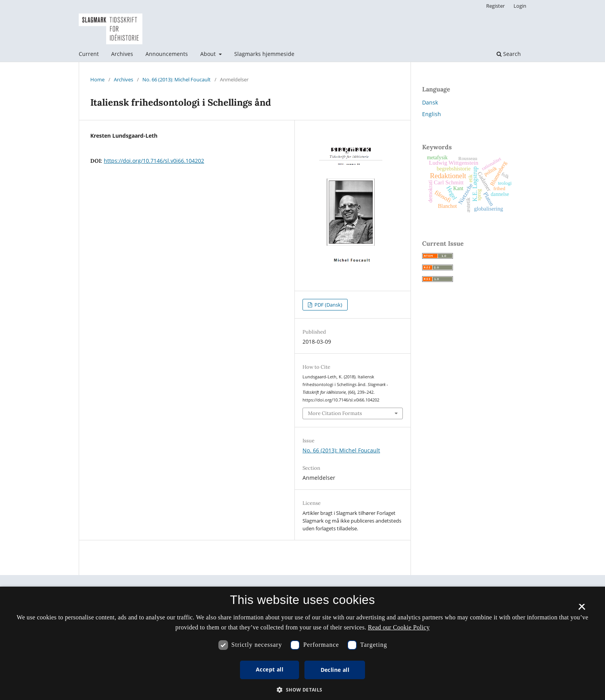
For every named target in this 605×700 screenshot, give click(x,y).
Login (520, 6)
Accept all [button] (270, 669)
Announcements (167, 54)
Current (89, 54)
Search (509, 54)
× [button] (582, 609)
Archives (122, 54)
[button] (302, 690)
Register (495, 6)
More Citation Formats (335, 413)
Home (97, 79)
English (432, 114)
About (209, 54)
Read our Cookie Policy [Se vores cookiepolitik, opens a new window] (399, 627)
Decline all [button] (335, 670)
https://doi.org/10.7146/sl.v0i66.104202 (154, 161)
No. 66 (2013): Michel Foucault (177, 79)
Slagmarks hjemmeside (264, 54)
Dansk (430, 102)
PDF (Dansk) (328, 305)
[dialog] (302, 643)
